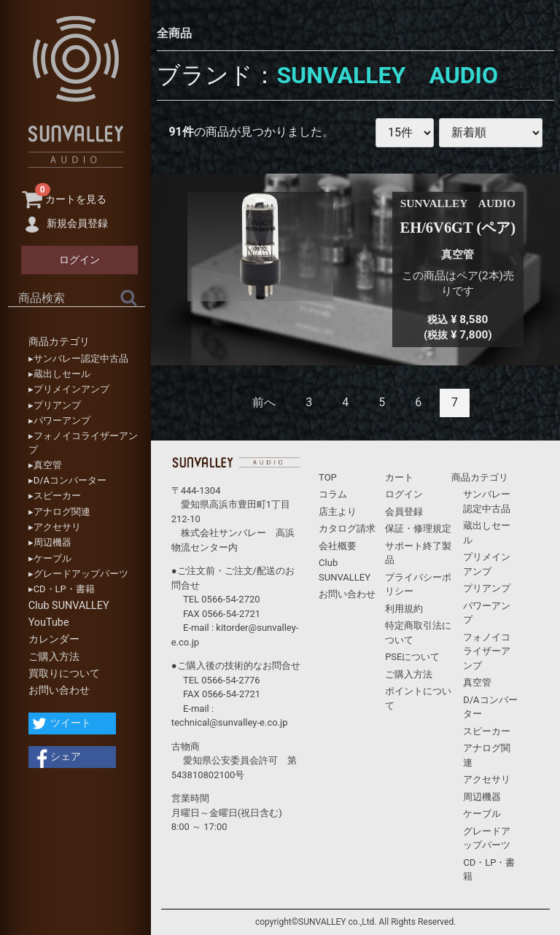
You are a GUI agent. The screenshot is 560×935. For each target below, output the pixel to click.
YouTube (49, 622)
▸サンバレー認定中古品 (78, 358)
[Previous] (264, 403)
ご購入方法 (54, 657)
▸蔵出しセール (59, 374)
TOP (328, 477)
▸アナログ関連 (59, 512)
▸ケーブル (50, 558)
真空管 (477, 682)
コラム (333, 494)
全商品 (174, 33)
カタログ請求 (347, 528)
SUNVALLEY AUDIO (387, 75)
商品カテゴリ (59, 342)
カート (399, 477)
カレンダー (54, 639)
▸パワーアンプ (59, 420)
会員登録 (404, 512)
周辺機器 (482, 797)
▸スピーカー (55, 496)
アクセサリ (487, 779)
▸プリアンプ (55, 405)
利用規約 (404, 609)
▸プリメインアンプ (69, 389)
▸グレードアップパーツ (78, 574)
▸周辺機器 (50, 542)
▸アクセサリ (55, 527)
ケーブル (482, 814)
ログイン (404, 494)
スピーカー (487, 731)
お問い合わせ (59, 690)
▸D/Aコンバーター (67, 480)
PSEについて (412, 657)
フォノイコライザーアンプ (487, 651)
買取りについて (64, 674)
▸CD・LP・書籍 (62, 589)
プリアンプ (487, 588)
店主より (338, 512)
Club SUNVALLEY (69, 606)
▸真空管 (45, 465)
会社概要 (338, 546)
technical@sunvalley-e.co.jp (230, 722)
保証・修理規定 (418, 528)
